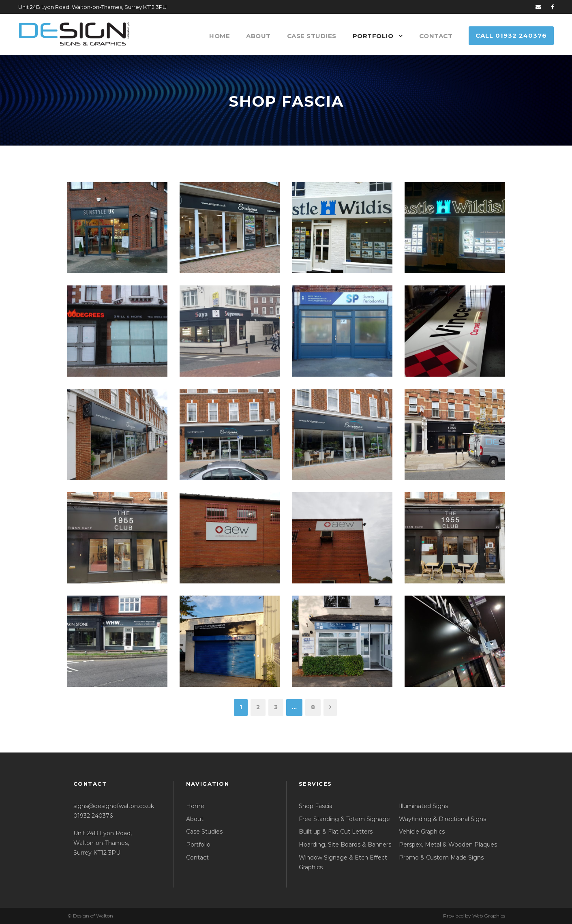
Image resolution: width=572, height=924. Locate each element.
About (258, 36)
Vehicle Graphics (422, 832)
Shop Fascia (316, 806)
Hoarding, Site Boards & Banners (345, 845)
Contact (436, 36)
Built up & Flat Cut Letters (336, 832)
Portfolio (373, 36)
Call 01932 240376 (511, 35)
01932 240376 (93, 816)
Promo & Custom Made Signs (441, 858)
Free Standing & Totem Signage (344, 819)
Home (220, 36)
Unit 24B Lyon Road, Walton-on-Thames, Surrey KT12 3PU (103, 843)
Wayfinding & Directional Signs (442, 819)
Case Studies (312, 36)
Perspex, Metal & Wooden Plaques (448, 845)
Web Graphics (489, 916)
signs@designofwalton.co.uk (114, 806)
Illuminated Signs (423, 806)
